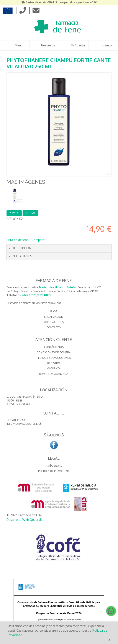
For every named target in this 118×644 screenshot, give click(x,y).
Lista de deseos (17, 240)
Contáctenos (54, 347)
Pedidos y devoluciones (54, 358)
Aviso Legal (54, 466)
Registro (54, 363)
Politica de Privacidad (54, 471)
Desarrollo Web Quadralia (25, 520)
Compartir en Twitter (63, 240)
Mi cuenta (54, 368)
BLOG (54, 311)
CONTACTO (54, 327)
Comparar (39, 240)
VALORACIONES (54, 322)
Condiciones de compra (54, 352)
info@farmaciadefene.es (24, 424)
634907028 (29, 295)
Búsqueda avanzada (54, 374)
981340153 (44, 295)
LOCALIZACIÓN (54, 317)
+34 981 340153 (16, 420)
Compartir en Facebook (55, 240)
